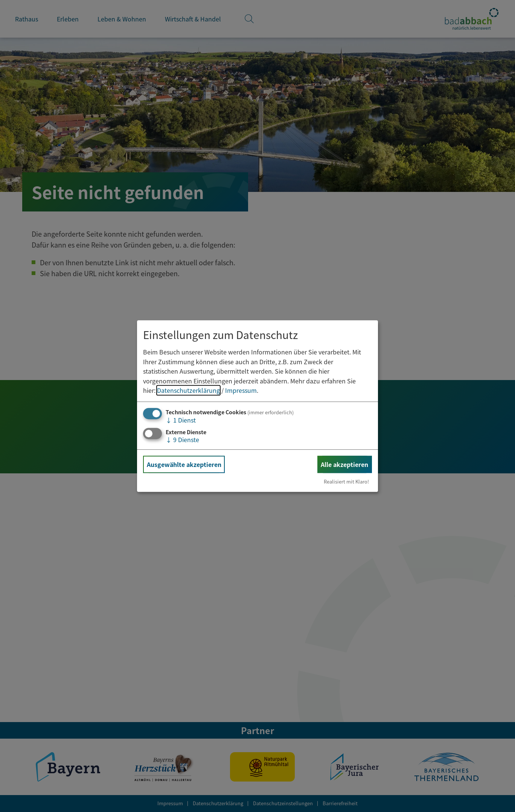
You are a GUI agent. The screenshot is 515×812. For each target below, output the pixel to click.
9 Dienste (182, 439)
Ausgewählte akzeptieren (184, 464)
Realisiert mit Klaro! (346, 481)
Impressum (241, 391)
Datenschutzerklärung (188, 391)
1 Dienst (181, 420)
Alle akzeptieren (344, 464)
